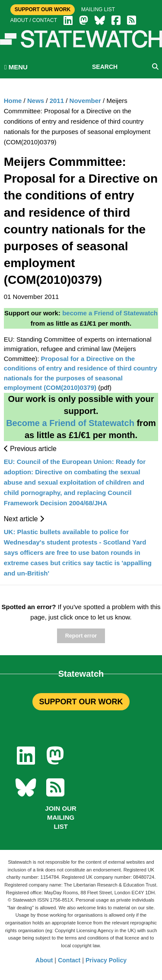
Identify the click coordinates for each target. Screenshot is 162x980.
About (44, 960)
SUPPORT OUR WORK (81, 702)
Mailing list (98, 9)
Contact (69, 960)
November (85, 101)
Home (13, 101)
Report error (81, 636)
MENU (16, 67)
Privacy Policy (106, 960)
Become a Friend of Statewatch (70, 423)
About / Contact (34, 20)
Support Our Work (43, 9)
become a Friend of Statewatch (110, 313)
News (36, 101)
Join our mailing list (61, 817)
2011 (57, 101)
